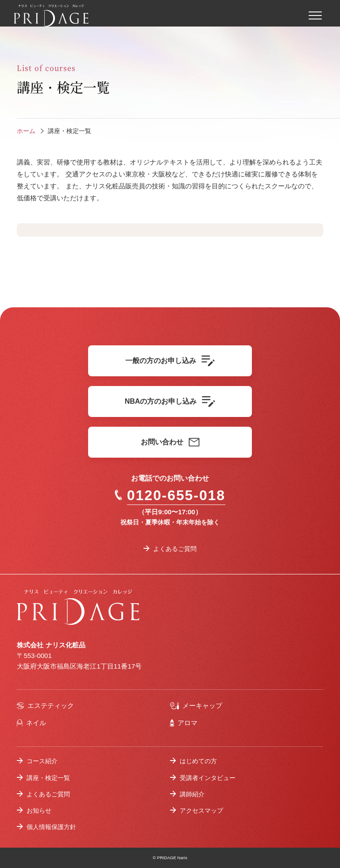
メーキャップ (196, 705)
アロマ (184, 723)
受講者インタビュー (208, 778)
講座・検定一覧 (48, 778)
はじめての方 (198, 761)
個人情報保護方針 (51, 827)
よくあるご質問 (175, 549)
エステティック (45, 705)
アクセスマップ (201, 811)
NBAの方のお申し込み (170, 401)
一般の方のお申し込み (170, 361)
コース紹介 (42, 761)
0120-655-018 (170, 495)
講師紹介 (192, 794)
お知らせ (39, 811)
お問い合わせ (170, 442)
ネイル (31, 723)
